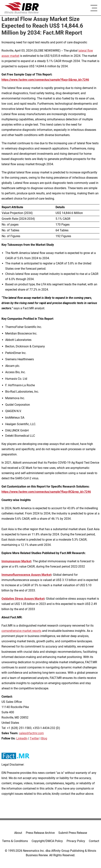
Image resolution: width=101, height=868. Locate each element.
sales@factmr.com (31, 733)
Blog (44, 738)
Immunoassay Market (16, 561)
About (18, 833)
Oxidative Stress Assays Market (23, 599)
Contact (94, 841)
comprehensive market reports (21, 631)
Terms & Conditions (15, 841)
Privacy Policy (76, 841)
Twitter (34, 738)
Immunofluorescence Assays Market (26, 575)
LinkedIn (22, 738)
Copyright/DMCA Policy (47, 841)
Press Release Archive (40, 833)
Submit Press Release (73, 833)
